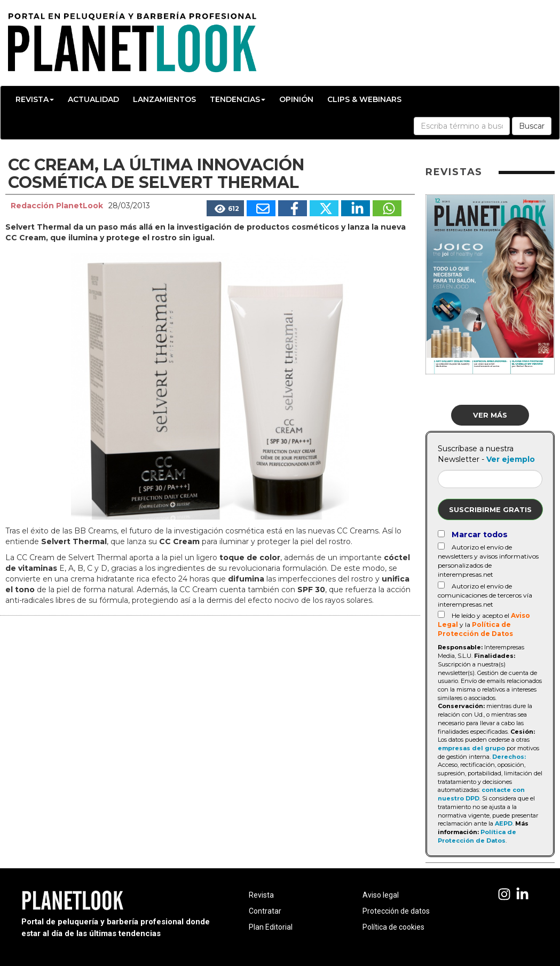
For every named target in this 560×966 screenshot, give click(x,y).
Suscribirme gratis (490, 509)
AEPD (504, 823)
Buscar (532, 126)
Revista (35, 99)
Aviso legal (381, 895)
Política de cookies (393, 927)
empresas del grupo (471, 748)
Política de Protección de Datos (477, 836)
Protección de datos (396, 911)
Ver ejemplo (511, 459)
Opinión (296, 99)
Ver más (490, 415)
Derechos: (509, 757)
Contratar (265, 911)
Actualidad (93, 99)
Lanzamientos (164, 99)
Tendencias (238, 99)
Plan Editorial (271, 927)
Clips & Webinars (364, 99)
